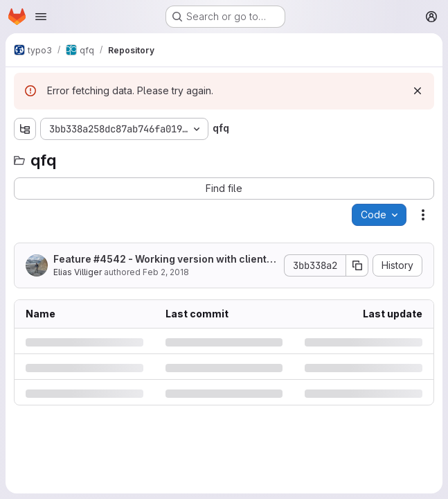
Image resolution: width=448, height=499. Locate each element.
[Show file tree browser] (25, 129)
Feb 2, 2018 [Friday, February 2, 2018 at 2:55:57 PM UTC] (166, 272)
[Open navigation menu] (41, 17)
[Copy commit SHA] (357, 265)
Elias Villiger (78, 272)
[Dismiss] (418, 91)
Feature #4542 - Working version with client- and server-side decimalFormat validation (162, 260)
